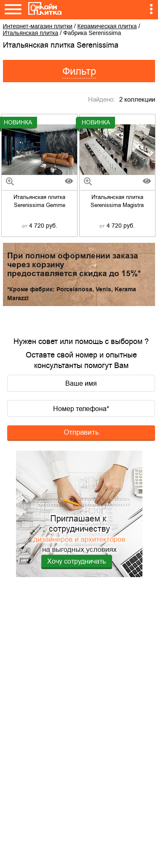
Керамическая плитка (107, 26)
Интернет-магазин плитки (38, 26)
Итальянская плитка (31, 33)
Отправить (81, 432)
